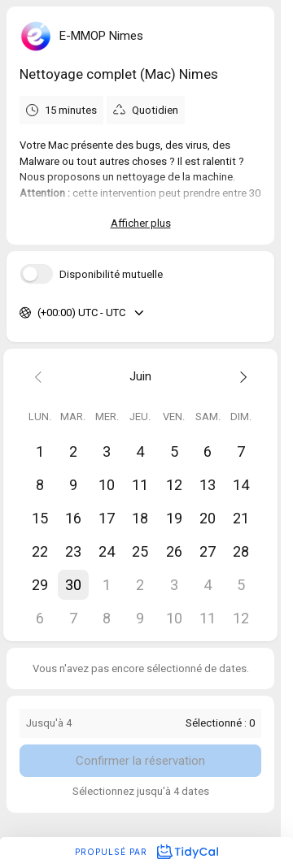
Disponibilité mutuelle (111, 274)
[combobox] (39, 313)
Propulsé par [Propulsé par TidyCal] (146, 852)
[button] (73, 585)
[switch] (37, 274)
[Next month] (241, 377)
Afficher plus (141, 223)
